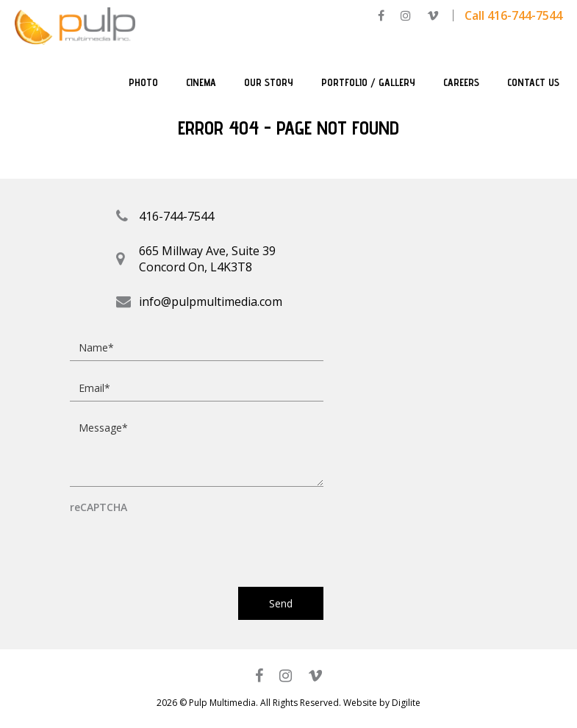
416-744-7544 (176, 216)
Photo (143, 82)
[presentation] (182, 543)
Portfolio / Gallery (368, 82)
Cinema (201, 82)
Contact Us (533, 82)
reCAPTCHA (98, 508)
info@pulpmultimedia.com (211, 301)
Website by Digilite (382, 703)
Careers (461, 82)
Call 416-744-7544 (513, 15)
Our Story (269, 82)
